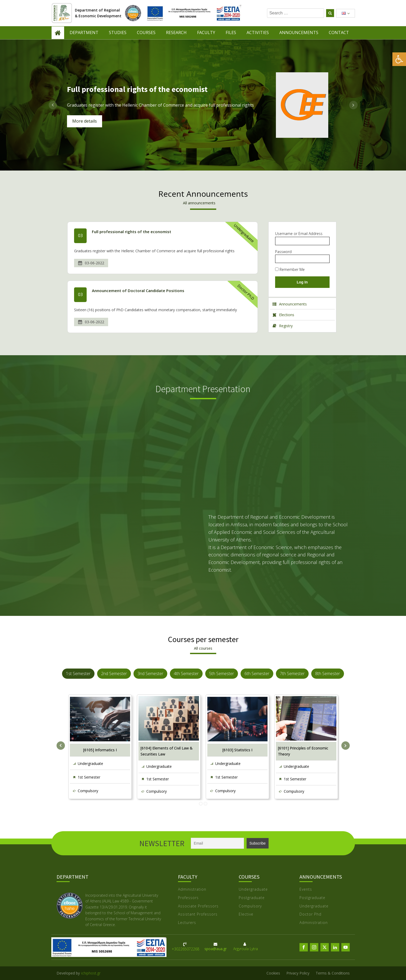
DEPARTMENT (84, 32)
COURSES (146, 32)
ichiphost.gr (91, 973)
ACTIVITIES (258, 32)
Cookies (273, 973)
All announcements (199, 203)
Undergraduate (244, 233)
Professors (188, 898)
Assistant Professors (198, 914)
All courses (203, 648)
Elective (246, 914)
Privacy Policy (298, 973)
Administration (192, 889)
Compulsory (88, 791)
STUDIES (118, 32)
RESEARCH (176, 32)
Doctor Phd (310, 914)
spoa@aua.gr (216, 949)
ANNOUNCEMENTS (299, 32)
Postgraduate (252, 898)
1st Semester (89, 777)
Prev (53, 105)
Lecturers (187, 923)
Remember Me (290, 269)
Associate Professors (198, 906)
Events (306, 889)
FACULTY (206, 32)
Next (353, 105)
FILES (231, 32)
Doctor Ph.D (246, 292)
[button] (399, 59)
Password (283, 252)
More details (85, 121)
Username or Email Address (299, 234)
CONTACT (339, 32)
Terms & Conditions (333, 973)
